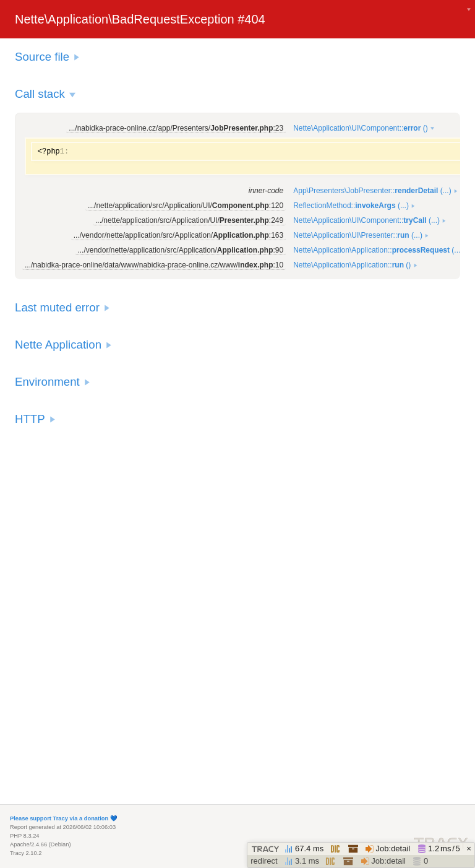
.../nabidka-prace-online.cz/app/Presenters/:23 (176, 128)
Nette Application (58, 345)
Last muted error (57, 307)
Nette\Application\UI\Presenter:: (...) (358, 235)
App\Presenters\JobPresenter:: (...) (372, 191)
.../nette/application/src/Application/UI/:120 (186, 206)
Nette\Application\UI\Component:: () (360, 128)
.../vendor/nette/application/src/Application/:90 (180, 250)
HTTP (30, 419)
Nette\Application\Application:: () (352, 265)
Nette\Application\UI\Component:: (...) (366, 220)
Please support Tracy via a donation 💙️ (64, 818)
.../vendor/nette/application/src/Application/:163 (178, 235)
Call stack (40, 94)
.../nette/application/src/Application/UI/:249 (189, 220)
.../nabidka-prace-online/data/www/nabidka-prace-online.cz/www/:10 (154, 265)
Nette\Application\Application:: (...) (378, 250)
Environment (47, 382)
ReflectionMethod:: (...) (351, 206)
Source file (42, 57)
